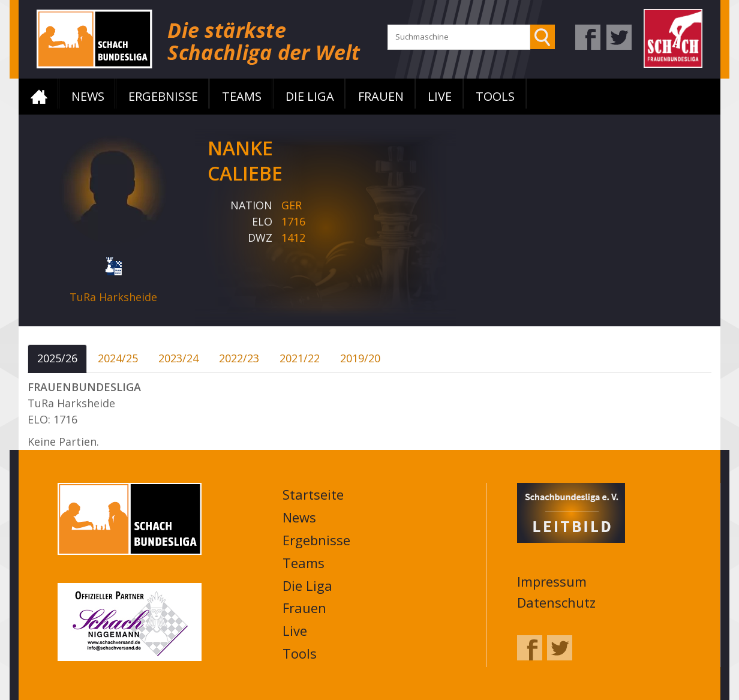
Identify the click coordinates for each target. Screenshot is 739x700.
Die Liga (310, 96)
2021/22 (300, 358)
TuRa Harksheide (113, 297)
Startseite (39, 97)
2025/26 (57, 358)
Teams (242, 96)
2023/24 (178, 358)
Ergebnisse (163, 96)
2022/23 (239, 358)
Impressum (552, 581)
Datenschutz (556, 602)
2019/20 (360, 358)
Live (440, 96)
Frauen (381, 96)
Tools (495, 96)
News (88, 96)
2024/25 (118, 358)
